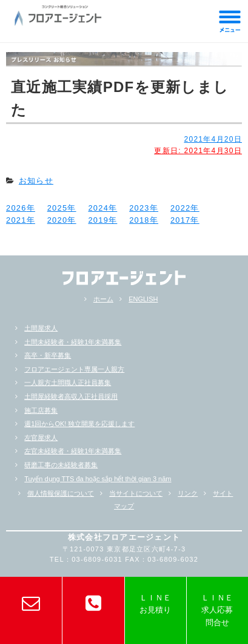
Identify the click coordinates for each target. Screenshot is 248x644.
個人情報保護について (61, 493)
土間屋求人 (41, 328)
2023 (139, 208)
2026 (16, 208)
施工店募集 (41, 410)
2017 (181, 220)
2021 (16, 220)
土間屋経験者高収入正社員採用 (71, 396)
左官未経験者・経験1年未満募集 (73, 451)
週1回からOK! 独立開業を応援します (79, 424)
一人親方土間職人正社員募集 (68, 383)
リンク (188, 493)
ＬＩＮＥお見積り (155, 604)
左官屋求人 (41, 438)
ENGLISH (143, 299)
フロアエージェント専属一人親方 (74, 369)
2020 (58, 220)
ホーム (103, 299)
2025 (58, 208)
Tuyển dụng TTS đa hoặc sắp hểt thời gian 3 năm (98, 479)
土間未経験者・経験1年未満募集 (73, 342)
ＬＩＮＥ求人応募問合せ (217, 610)
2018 (139, 220)
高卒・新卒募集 (48, 355)
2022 (181, 208)
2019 (98, 220)
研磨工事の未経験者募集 (61, 465)
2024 (98, 208)
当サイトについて (136, 493)
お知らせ (36, 181)
